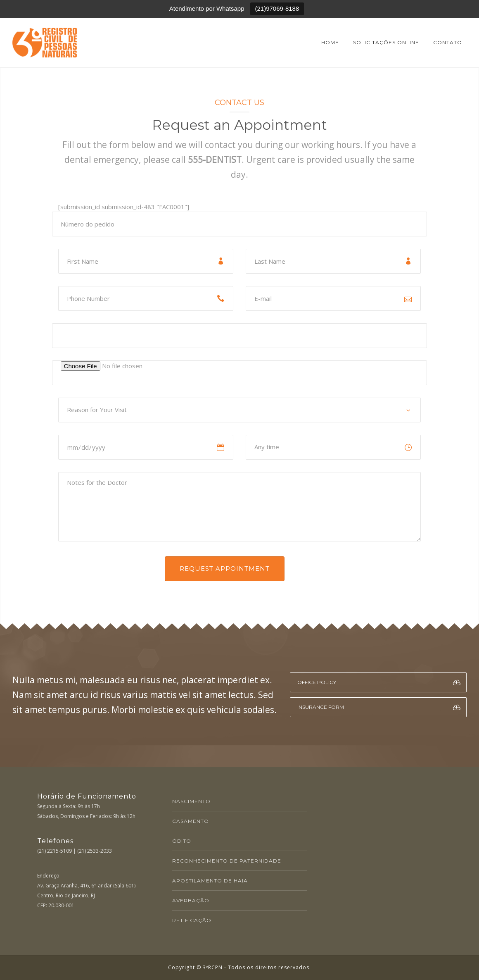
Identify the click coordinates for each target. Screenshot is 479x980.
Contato (448, 42)
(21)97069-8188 (277, 8)
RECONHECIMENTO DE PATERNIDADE (227, 861)
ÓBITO (182, 841)
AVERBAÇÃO (191, 900)
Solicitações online (386, 42)
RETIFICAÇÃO (192, 920)
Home (330, 42)
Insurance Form (382, 707)
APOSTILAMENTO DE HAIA (210, 881)
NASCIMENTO (191, 801)
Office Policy (382, 682)
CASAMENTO (191, 821)
